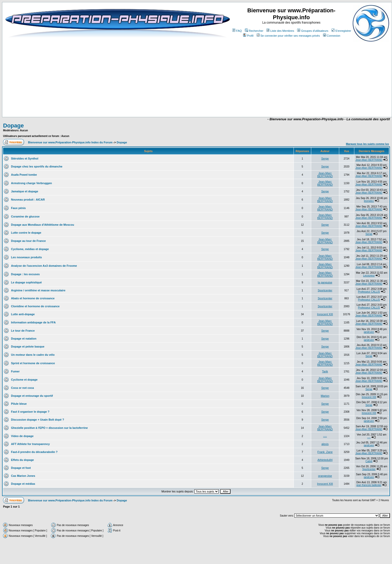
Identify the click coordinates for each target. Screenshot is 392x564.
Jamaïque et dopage (25, 191)
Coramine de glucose (25, 216)
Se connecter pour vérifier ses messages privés (288, 36)
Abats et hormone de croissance (33, 298)
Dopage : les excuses (25, 274)
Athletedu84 (325, 460)
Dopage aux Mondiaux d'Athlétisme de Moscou (43, 225)
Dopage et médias (23, 484)
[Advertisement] (147, 102)
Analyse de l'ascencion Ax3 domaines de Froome (44, 266)
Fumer (15, 371)
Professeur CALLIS (369, 292)
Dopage (13, 126)
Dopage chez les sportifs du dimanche (37, 166)
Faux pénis (18, 208)
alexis (325, 444)
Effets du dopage (22, 460)
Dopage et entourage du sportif (32, 396)
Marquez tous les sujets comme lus (367, 144)
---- (325, 436)
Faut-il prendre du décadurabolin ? (34, 452)
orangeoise (325, 476)
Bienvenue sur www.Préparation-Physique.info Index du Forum (70, 142)
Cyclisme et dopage (24, 380)
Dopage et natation (24, 339)
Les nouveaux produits (26, 257)
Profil (248, 36)
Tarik (325, 371)
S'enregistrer (341, 31)
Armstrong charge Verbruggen (32, 183)
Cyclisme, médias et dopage (30, 249)
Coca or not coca (22, 388)
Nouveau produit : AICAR (28, 200)
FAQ (237, 31)
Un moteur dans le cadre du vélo (33, 355)
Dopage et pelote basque (28, 347)
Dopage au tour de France (28, 241)
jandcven (369, 332)
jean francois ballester (369, 485)
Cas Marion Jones (23, 476)
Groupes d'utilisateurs (313, 31)
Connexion (332, 36)
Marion (325, 396)
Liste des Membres (280, 31)
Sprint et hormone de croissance (33, 363)
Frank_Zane (325, 452)
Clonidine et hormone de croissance (35, 306)
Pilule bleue (19, 404)
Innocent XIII (325, 314)
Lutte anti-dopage (23, 314)
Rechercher (254, 31)
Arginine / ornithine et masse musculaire (38, 290)
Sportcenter (325, 290)
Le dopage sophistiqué (26, 282)
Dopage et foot (21, 468)
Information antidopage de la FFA (33, 322)
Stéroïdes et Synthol (25, 159)
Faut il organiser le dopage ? (30, 412)
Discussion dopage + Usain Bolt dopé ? (38, 420)
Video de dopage (22, 436)
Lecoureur (369, 276)
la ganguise (325, 282)
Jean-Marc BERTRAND (369, 160)
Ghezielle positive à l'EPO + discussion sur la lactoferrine (49, 428)
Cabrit (369, 461)
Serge (325, 159)
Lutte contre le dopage (26, 233)
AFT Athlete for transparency (30, 444)
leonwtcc (369, 201)
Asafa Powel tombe (24, 175)
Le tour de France (23, 331)
